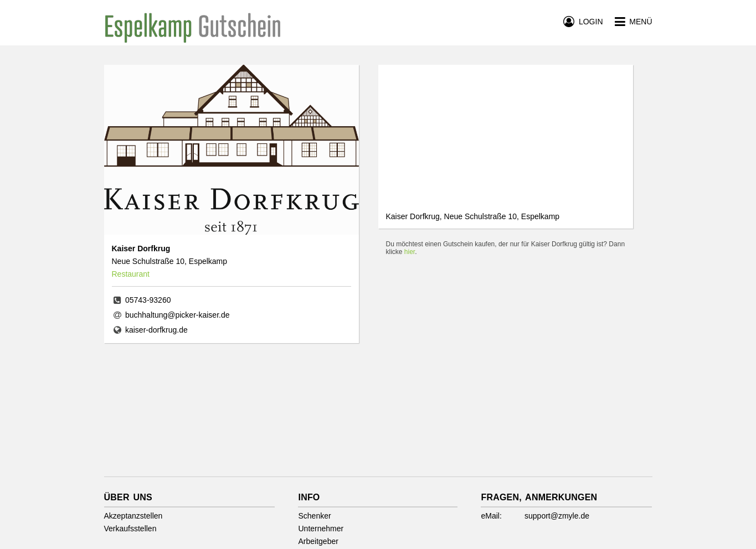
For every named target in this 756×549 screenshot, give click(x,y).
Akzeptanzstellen (133, 516)
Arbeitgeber (318, 541)
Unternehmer (321, 529)
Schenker (314, 516)
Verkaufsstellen (130, 529)
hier (410, 252)
